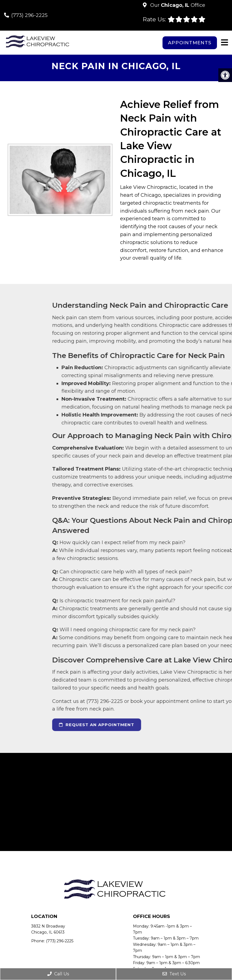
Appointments (190, 43)
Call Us (58, 974)
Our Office (177, 5)
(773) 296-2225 (29, 15)
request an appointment (157, 725)
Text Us (174, 974)
